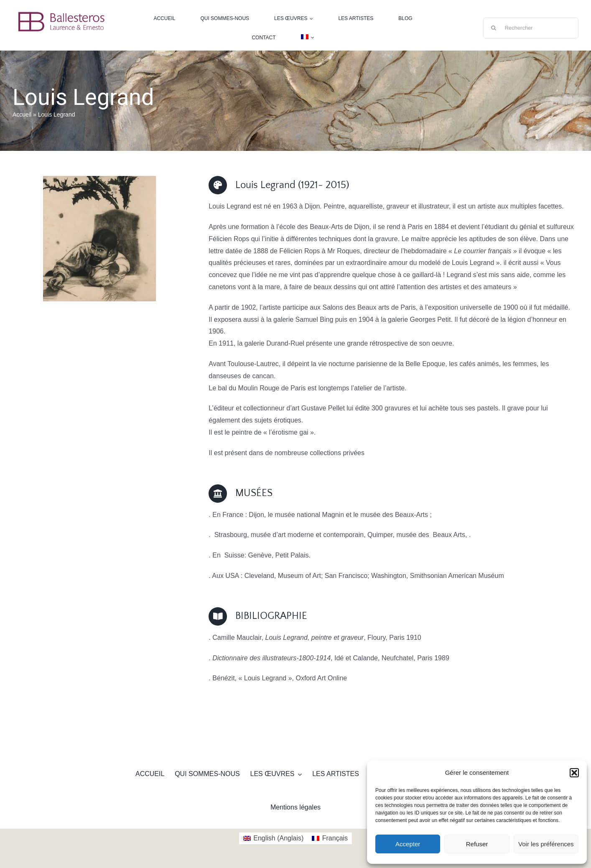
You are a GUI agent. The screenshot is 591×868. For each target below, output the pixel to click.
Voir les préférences (546, 844)
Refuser (477, 844)
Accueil (22, 115)
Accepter (408, 844)
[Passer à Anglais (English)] (273, 838)
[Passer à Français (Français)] (330, 838)
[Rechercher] (531, 28)
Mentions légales (295, 807)
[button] (574, 773)
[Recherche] (494, 28)
